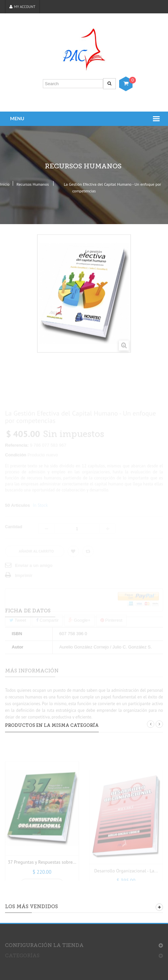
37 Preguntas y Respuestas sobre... (42, 877)
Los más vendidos (31, 907)
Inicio (5, 184)
